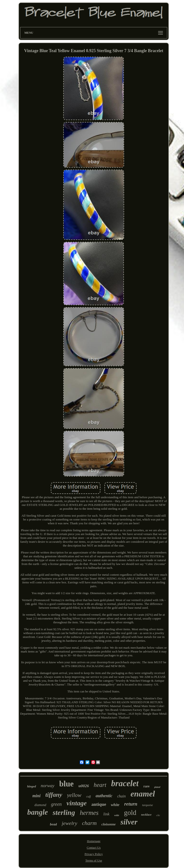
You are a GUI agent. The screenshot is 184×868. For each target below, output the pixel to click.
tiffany (54, 795)
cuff (89, 796)
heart (100, 785)
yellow (74, 795)
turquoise (147, 805)
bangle (38, 812)
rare (146, 786)
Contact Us (94, 848)
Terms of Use (94, 860)
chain (121, 796)
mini (36, 796)
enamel (143, 794)
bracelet (125, 783)
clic (158, 815)
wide (117, 815)
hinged (32, 786)
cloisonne (108, 824)
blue (66, 784)
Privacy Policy (94, 854)
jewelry (69, 823)
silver (129, 822)
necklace (146, 815)
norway (48, 786)
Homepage (94, 841)
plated (157, 787)
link (106, 814)
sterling (64, 812)
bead (53, 824)
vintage (77, 803)
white (115, 805)
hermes (89, 813)
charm (89, 823)
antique (99, 804)
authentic (104, 796)
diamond (40, 805)
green (56, 804)
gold (130, 813)
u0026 (84, 786)
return (131, 804)
